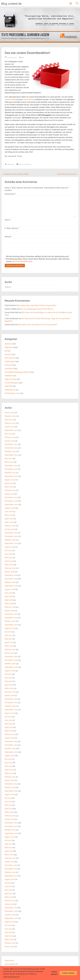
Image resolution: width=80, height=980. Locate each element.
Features (8, 365)
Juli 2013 (8, 798)
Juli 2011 (8, 883)
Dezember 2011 (11, 865)
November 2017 (11, 618)
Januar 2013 (9, 819)
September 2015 (11, 710)
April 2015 (9, 727)
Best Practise (10, 358)
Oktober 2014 (10, 748)
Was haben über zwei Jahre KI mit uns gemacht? (37, 305)
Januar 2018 (9, 611)
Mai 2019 (8, 558)
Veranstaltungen (12, 383)
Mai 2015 (8, 724)
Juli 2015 (8, 717)
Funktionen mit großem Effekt (15, 174)
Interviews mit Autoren (68, 174)
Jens (23, 58)
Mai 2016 (8, 681)
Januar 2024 (10, 427)
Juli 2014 (8, 759)
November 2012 (11, 826)
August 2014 (10, 756)
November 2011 (11, 869)
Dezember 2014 (11, 741)
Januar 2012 (9, 862)
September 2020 (11, 504)
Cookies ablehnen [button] (54, 973)
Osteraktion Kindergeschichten (17, 372)
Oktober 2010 (10, 915)
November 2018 (11, 579)
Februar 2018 (10, 607)
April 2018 (9, 600)
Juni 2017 (8, 635)
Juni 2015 (8, 720)
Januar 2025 (10, 413)
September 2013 (11, 791)
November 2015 (11, 702)
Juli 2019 (8, 550)
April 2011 (9, 893)
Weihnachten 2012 (12, 393)
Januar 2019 (10, 572)
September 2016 (11, 667)
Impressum (9, 960)
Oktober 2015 (10, 706)
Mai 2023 (8, 434)
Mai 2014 (8, 766)
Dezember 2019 (11, 533)
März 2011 (9, 897)
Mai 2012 (8, 847)
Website (8, 237)
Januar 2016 (10, 695)
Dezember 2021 (11, 466)
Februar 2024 (10, 423)
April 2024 (9, 420)
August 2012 (10, 837)
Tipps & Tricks (11, 379)
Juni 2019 (8, 554)
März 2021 (9, 487)
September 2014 (11, 752)
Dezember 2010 (11, 908)
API (6, 351)
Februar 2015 (10, 734)
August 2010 (10, 922)
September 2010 (11, 918)
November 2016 (11, 660)
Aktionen (11, 164)
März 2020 (9, 522)
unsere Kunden (10, 99)
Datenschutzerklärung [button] (11, 977)
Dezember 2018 (11, 575)
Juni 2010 (8, 929)
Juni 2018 (8, 593)
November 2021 (11, 469)
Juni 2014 (8, 763)
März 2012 (9, 855)
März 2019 (9, 565)
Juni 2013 (8, 802)
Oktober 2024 (10, 416)
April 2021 (9, 483)
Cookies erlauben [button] (68, 973)
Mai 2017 (8, 639)
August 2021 (10, 480)
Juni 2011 (8, 886)
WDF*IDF (9, 386)
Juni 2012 (8, 844)
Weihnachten (10, 390)
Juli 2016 (8, 674)
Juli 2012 (8, 840)
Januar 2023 (10, 441)
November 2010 (11, 911)
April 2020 (9, 519)
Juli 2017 (8, 632)
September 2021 (11, 476)
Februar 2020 (10, 526)
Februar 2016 (10, 692)
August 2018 (10, 589)
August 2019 (10, 547)
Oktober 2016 (10, 664)
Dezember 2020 (11, 497)
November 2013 (11, 784)
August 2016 (10, 671)
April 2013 (9, 809)
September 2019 (11, 543)
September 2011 (11, 876)
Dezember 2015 (11, 699)
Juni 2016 (8, 678)
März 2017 (9, 646)
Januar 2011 (9, 904)
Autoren (8, 354)
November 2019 (11, 536)
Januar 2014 (9, 780)
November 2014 (11, 745)
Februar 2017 (10, 649)
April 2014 (9, 770)
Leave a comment (25, 164)
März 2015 (9, 731)
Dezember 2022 (11, 444)
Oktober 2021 (10, 473)
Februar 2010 (10, 943)
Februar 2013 (10, 816)
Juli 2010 (8, 925)
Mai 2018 (8, 596)
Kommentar (10, 194)
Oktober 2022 (10, 451)
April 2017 (9, 642)
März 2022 (9, 462)
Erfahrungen (10, 361)
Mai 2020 (9, 515)
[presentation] (21, 249)
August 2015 (10, 713)
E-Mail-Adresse (12, 228)
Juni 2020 (9, 512)
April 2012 (9, 851)
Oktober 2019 (10, 540)
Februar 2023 (10, 437)
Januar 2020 (10, 529)
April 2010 (9, 936)
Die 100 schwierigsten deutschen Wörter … (38, 309)
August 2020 (10, 508)
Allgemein (9, 347)
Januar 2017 (9, 653)
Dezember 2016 (11, 657)
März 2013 (9, 812)
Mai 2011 (8, 890)
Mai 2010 (8, 932)
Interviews (9, 369)
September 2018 (11, 586)
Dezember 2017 (11, 614)
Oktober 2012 (10, 830)
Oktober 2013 (10, 787)
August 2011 (10, 879)
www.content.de (11, 964)
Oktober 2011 (10, 872)
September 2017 (11, 625)
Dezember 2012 (11, 823)
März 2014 (9, 773)
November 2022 (11, 448)
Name (8, 220)
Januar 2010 (9, 947)
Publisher (9, 376)
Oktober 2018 (10, 582)
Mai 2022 (9, 458)
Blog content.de (11, 4)
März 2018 (9, 603)
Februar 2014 (10, 777)
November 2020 (11, 501)
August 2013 (10, 794)
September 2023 (11, 430)
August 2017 (10, 628)
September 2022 (11, 455)
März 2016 (9, 688)
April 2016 (9, 685)
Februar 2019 (10, 568)
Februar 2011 (10, 901)
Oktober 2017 (10, 621)
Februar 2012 (10, 858)
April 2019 (9, 561)
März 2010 (9, 939)
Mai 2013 (8, 805)
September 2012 (11, 833)
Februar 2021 (10, 490)
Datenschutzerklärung (21, 261)
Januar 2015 (9, 738)
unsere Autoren (29, 99)
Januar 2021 (9, 494)
